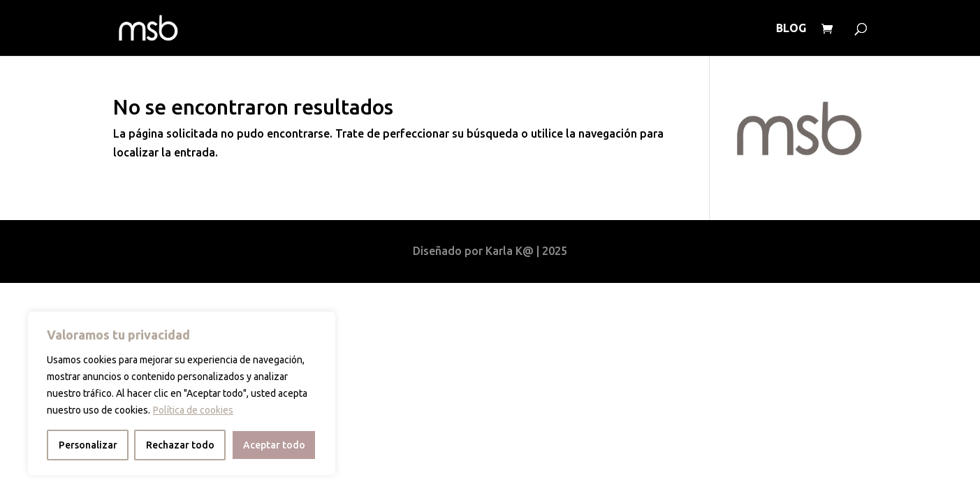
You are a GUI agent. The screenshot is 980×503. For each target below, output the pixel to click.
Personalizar (88, 445)
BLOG (791, 29)
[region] (182, 393)
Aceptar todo (274, 445)
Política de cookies (193, 410)
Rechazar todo (180, 445)
